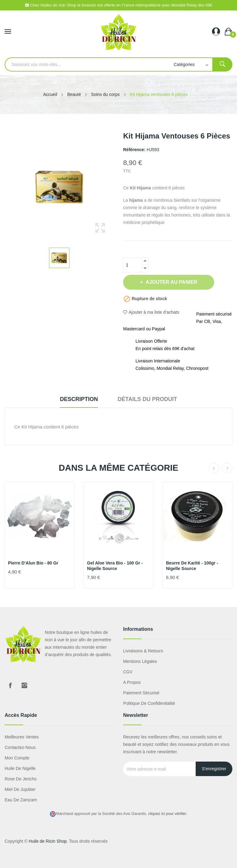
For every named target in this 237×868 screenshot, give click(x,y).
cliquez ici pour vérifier (167, 814)
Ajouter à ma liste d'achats (151, 312)
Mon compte (17, 758)
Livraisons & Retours (143, 651)
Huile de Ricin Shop (48, 841)
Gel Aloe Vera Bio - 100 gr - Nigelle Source (115, 566)
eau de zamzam (21, 800)
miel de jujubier (20, 789)
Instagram (24, 685)
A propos (132, 682)
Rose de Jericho (21, 779)
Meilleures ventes (22, 737)
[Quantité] (132, 265)
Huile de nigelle (20, 768)
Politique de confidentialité (149, 703)
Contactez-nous (20, 747)
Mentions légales (140, 661)
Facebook (10, 685)
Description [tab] (79, 399)
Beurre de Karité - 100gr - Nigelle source (192, 566)
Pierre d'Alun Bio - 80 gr (33, 563)
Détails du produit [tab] (147, 399)
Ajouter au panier (171, 282)
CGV (128, 672)
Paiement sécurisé (141, 693)
